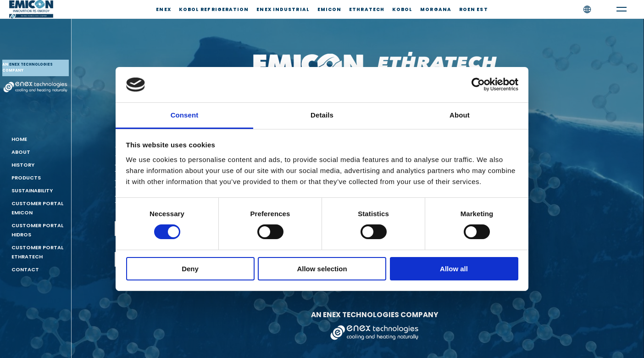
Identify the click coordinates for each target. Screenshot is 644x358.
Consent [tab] (185, 115)
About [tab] (460, 115)
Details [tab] (322, 115)
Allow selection (322, 269)
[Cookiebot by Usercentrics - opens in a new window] (478, 84)
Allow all (454, 269)
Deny (190, 269)
